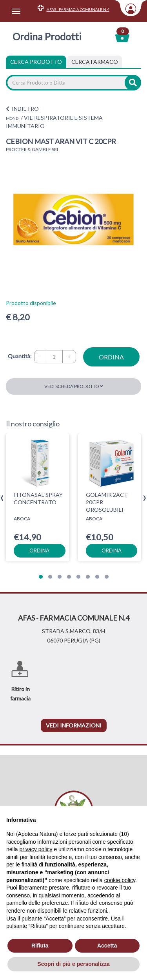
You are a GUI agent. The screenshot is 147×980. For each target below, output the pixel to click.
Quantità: (20, 356)
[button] (41, 577)
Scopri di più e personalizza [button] (73, 964)
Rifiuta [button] (40, 946)
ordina (111, 357)
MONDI (13, 118)
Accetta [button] (107, 946)
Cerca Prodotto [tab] (36, 62)
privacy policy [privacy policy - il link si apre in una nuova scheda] (36, 849)
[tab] (95, 62)
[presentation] (2, 498)
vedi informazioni (74, 725)
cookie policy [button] (120, 880)
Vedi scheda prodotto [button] (74, 386)
